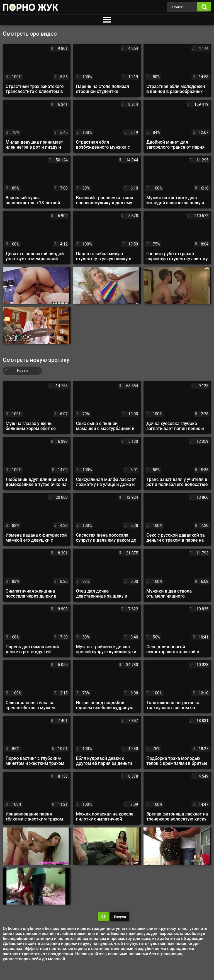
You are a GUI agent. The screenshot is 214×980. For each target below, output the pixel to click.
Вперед (120, 916)
